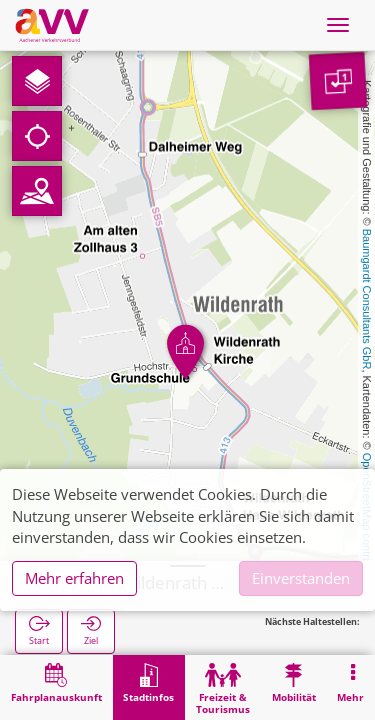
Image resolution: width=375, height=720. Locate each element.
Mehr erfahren (74, 578)
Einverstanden (301, 578)
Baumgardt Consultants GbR (367, 299)
